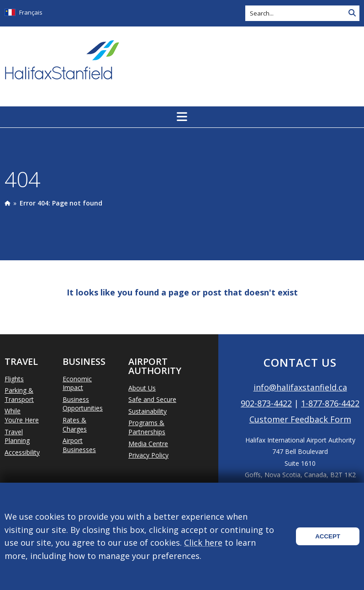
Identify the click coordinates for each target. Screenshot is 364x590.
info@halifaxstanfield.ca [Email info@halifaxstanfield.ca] (300, 387)
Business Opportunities (83, 404)
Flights (14, 379)
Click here (203, 543)
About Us (142, 388)
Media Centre (148, 444)
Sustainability (148, 411)
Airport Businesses (79, 445)
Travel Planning (17, 436)
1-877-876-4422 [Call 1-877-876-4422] (330, 403)
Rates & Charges (75, 424)
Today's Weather (311, 61)
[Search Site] (352, 13)
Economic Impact (77, 383)
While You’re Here (22, 415)
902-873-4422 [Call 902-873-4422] (266, 403)
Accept (328, 536)
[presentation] (7, 203)
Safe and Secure (152, 399)
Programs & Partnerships (147, 427)
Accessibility (22, 452)
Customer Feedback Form (300, 419)
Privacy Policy (148, 455)
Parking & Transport (19, 395)
